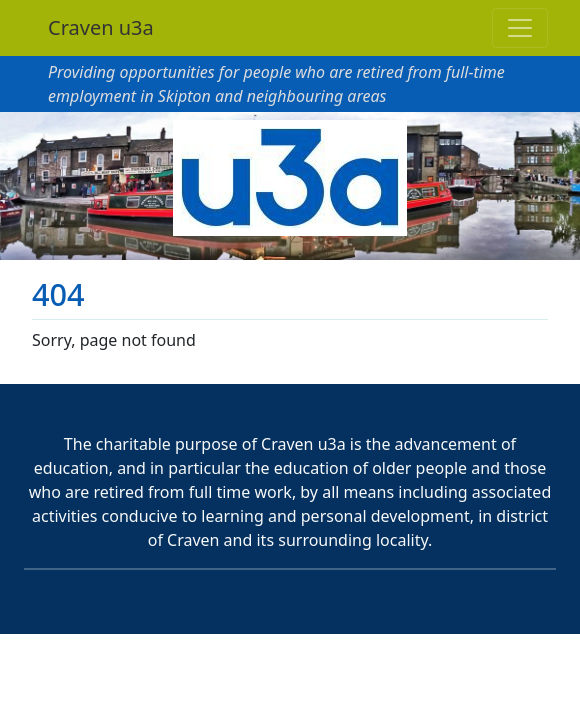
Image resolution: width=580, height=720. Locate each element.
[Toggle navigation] (520, 28)
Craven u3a (101, 27)
